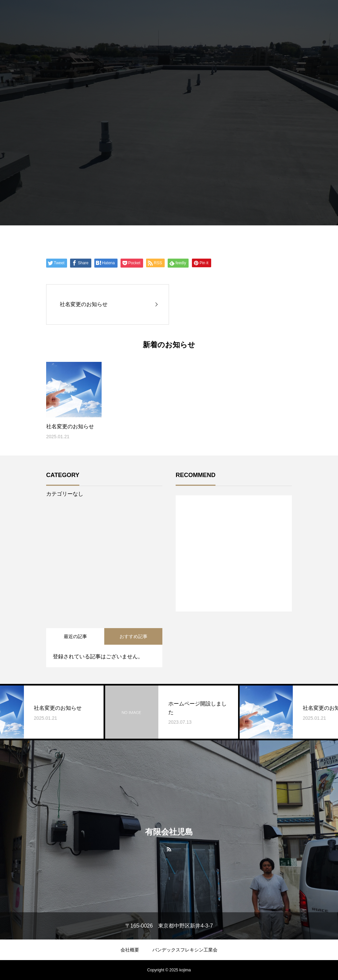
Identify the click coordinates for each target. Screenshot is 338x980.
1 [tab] (234, 594)
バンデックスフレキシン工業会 (185, 950)
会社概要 (130, 950)
